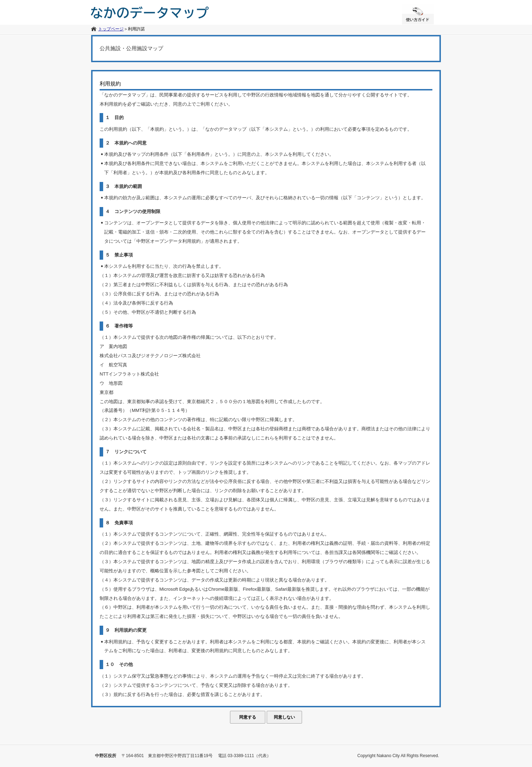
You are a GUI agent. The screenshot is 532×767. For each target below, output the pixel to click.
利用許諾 (136, 29)
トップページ (111, 29)
